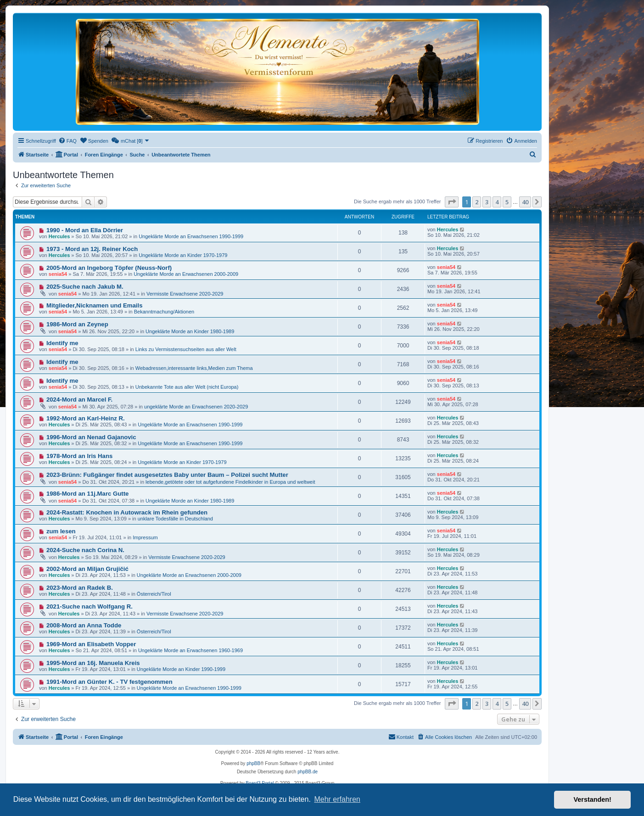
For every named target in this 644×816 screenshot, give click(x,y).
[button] (452, 202)
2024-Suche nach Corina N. (85, 550)
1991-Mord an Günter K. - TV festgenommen (109, 682)
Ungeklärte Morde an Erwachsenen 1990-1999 (191, 236)
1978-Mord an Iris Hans (79, 456)
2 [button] (477, 202)
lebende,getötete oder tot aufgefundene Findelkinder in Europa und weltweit (230, 482)
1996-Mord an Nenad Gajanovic (91, 437)
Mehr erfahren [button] (337, 799)
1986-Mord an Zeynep (77, 324)
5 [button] (507, 202)
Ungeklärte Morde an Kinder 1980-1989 (190, 331)
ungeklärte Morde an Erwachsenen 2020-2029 (196, 407)
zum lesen (61, 531)
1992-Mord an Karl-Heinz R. (86, 418)
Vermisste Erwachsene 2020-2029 (185, 294)
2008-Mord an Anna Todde (84, 625)
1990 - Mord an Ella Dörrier (85, 230)
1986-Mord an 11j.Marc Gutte (88, 494)
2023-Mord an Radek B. (80, 588)
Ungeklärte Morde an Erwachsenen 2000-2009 (186, 274)
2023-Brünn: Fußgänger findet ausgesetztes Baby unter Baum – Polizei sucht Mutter (167, 475)
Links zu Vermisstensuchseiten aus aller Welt (186, 349)
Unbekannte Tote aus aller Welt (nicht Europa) (187, 387)
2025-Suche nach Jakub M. (85, 287)
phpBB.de (308, 772)
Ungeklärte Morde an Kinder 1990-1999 (181, 669)
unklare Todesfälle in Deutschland (175, 519)
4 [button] (497, 202)
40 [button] (525, 202)
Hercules (59, 236)
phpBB (253, 763)
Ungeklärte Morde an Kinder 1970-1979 (183, 255)
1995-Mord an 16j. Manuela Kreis (93, 663)
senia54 (58, 274)
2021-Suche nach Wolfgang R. (90, 606)
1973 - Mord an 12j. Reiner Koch (92, 249)
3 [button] (487, 202)
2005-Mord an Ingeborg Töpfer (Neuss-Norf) (109, 268)
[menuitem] (67, 141)
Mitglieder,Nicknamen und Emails (95, 305)
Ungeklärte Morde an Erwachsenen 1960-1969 (190, 650)
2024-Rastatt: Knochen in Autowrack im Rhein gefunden (127, 512)
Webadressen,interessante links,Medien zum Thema (194, 368)
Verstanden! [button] (593, 799)
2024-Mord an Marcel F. (79, 400)
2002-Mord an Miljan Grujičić (87, 569)
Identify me (62, 343)
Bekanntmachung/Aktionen (164, 312)
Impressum (145, 537)
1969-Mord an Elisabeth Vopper (91, 644)
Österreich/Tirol (154, 594)
